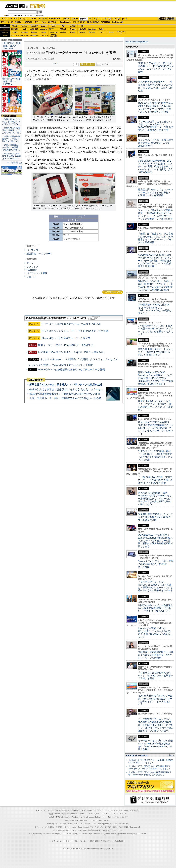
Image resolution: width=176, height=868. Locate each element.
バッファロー (33, 250)
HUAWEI (82, 29)
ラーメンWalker (35, 834)
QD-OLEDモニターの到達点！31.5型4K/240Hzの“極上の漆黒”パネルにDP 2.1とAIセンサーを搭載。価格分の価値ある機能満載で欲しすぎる (155, 540)
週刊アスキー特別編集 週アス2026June (12, 46)
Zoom (111, 32)
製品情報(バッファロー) (39, 254)
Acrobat (25, 32)
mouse (24, 26)
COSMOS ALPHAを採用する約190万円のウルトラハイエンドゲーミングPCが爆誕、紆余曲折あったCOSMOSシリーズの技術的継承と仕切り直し (155, 260)
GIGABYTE (44, 29)
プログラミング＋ (97, 827)
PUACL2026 (105, 22)
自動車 (66, 19)
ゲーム (125, 19)
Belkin (101, 29)
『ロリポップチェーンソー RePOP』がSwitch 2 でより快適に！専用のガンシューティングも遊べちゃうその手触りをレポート (155, 586)
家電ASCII (28, 22)
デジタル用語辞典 (84, 830)
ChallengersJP (117, 22)
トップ (4, 19)
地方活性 (96, 22)
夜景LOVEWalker (95, 834)
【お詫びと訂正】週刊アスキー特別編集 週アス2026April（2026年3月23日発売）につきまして (150, 767)
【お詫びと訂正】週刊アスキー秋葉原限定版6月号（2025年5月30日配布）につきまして (150, 774)
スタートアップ (114, 19)
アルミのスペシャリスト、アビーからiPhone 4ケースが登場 (75, 331)
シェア (56, 63)
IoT (16, 19)
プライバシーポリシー (78, 841)
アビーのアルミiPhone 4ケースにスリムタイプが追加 (71, 324)
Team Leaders (83, 827)
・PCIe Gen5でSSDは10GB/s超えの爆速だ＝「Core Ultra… (11, 156)
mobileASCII (97, 830)
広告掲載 (119, 841)
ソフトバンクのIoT (121, 32)
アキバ (96, 19)
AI (11, 19)
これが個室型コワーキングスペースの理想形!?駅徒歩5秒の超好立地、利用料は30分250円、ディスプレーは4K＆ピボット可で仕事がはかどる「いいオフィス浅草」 (156, 725)
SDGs (89, 22)
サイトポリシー (58, 841)
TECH (33, 19)
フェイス (31, 277)
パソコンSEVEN (53, 26)
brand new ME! (104, 820)
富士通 (15, 26)
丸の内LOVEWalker (125, 834)
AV (90, 19)
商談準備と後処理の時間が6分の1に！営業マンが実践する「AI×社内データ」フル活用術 (156, 655)
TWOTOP (31, 270)
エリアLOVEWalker (50, 834)
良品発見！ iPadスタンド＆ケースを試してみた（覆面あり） (72, 352)
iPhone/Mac (55, 19)
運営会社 (94, 841)
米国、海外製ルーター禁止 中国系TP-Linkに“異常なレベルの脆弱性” (68, 398)
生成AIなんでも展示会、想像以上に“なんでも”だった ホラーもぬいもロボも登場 (75, 389)
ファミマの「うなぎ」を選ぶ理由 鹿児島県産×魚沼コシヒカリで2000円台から (157, 143)
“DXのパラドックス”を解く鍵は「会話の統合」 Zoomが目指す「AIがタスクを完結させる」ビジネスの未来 (155, 455)
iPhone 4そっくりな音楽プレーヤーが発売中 (66, 338)
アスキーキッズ (7, 22)
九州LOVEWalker (110, 834)
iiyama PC (84, 814)
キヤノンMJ (25, 35)
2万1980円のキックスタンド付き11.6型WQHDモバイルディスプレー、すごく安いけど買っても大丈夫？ (156, 330)
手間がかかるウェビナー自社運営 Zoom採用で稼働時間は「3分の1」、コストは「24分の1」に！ (157, 608)
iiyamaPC (34, 26)
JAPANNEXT (34, 35)
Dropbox (63, 32)
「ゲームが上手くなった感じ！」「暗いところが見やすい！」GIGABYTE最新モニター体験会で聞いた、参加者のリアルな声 (156, 126)
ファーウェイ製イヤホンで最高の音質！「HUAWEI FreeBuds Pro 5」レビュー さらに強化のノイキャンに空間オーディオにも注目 (155, 215)
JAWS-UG (60, 817)
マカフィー (15, 35)
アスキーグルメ (41, 22)
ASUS (73, 26)
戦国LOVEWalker (140, 834)
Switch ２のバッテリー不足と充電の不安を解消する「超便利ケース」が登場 (156, 564)
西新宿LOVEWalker (80, 834)
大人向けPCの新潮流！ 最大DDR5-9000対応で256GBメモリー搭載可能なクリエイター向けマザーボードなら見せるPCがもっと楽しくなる (155, 498)
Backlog (82, 32)
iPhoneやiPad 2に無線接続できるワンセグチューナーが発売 (71, 369)
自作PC (37, 6)
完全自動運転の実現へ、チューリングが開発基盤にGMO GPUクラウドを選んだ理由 (155, 517)
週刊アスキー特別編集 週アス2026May (12, 81)
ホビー (75, 19)
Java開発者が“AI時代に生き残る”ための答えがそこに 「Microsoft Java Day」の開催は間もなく (155, 309)
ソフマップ (44, 35)
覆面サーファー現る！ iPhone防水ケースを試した (66, 345)
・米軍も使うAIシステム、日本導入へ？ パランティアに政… (11, 122)
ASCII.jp (15, 6)
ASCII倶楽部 (167, 19)
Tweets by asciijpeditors (136, 42)
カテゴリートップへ (112, 292)
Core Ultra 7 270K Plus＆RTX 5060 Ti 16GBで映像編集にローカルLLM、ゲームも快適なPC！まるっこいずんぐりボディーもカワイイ (156, 428)
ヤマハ (102, 32)
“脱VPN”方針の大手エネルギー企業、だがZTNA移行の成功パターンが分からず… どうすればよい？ (155, 700)
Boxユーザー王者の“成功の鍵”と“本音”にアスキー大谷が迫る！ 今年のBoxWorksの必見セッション (155, 633)
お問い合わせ (107, 841)
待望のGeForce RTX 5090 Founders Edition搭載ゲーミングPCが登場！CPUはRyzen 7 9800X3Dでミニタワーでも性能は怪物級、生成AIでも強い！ (156, 378)
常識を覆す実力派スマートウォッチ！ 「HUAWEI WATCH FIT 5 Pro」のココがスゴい (155, 352)
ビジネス (24, 19)
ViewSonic (92, 29)
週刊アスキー (53, 22)
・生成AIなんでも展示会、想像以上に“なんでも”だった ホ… (11, 130)
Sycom (44, 26)
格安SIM (18, 22)
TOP (38, 810)
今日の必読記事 (59, 830)
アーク (30, 263)
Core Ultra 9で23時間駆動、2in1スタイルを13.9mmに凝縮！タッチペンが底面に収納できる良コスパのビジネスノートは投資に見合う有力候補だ (155, 166)
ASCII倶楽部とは (14, 163)
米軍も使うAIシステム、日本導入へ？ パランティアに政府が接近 (66, 385)
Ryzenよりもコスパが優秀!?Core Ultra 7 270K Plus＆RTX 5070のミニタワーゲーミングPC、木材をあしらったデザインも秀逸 (155, 107)
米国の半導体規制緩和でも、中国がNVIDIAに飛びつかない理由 (65, 394)
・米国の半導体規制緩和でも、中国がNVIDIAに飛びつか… (11, 139)
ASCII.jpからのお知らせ (137, 755)
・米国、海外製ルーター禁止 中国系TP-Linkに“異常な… (11, 147)
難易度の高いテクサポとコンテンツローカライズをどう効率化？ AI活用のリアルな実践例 (156, 192)
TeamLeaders (65, 22)
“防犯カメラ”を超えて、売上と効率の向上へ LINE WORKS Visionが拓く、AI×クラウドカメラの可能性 (156, 68)
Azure (44, 32)
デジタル (43, 19)
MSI (63, 26)
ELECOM (15, 29)
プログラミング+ (79, 22)
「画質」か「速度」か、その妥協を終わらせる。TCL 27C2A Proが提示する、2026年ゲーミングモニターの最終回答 (156, 238)
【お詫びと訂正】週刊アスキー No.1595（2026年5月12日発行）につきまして (151, 761)
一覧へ (170, 755)
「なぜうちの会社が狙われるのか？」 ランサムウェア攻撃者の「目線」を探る (155, 675)
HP (82, 26)
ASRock (63, 29)
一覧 (76, 64)
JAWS (15, 32)
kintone (34, 32)
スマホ (104, 19)
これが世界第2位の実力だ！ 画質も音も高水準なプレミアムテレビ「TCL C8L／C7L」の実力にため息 (155, 86)
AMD (24, 29)
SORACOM (78, 824)
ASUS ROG (34, 29)
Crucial (73, 29)
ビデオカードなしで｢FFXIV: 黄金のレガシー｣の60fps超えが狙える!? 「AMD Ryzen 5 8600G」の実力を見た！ (155, 745)
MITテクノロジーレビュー (113, 830)
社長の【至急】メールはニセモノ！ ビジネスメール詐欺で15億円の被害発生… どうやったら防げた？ (156, 406)
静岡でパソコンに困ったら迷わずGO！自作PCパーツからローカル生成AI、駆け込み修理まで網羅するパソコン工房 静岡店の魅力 (155, 285)
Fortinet (92, 32)
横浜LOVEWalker (65, 834)
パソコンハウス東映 (37, 273)
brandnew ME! (54, 35)
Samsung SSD (53, 824)
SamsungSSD (51, 29)
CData (73, 32)
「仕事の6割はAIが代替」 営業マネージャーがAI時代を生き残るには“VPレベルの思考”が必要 (155, 480)
